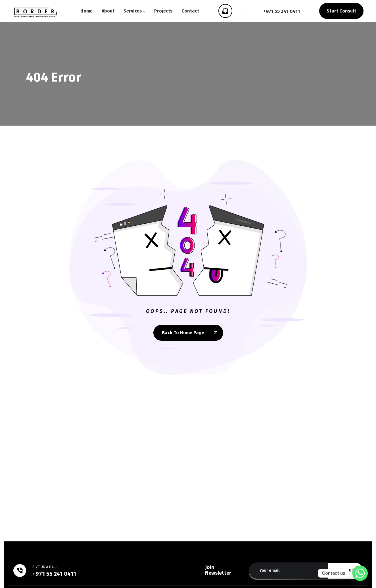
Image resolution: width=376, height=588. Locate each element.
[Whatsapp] (360, 573)
